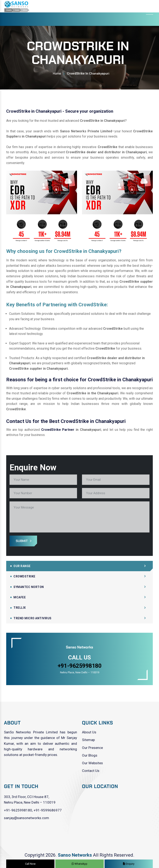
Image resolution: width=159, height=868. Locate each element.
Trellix (20, 608)
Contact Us (91, 771)
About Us (89, 732)
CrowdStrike (24, 576)
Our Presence (92, 748)
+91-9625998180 (18, 810)
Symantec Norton (29, 587)
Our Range (22, 566)
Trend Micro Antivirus (33, 618)
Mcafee (20, 597)
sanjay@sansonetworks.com (26, 818)
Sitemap (88, 740)
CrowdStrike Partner (58, 430)
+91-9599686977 (48, 810)
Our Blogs (90, 755)
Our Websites (92, 763)
